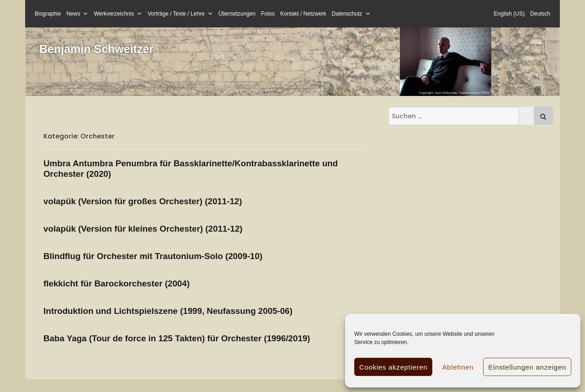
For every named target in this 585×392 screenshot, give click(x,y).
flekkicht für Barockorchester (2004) (117, 283)
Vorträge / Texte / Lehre (180, 14)
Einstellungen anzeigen (527, 367)
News (77, 14)
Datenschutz (351, 14)
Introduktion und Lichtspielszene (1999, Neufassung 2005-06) (168, 311)
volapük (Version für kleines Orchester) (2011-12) (143, 229)
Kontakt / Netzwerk (303, 14)
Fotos (268, 14)
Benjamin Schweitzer (96, 49)
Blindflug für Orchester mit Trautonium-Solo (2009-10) (153, 256)
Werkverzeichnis (118, 14)
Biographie (48, 14)
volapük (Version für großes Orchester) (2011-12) (143, 201)
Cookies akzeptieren (393, 367)
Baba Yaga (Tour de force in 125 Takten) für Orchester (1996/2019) (177, 338)
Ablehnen (458, 367)
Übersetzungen (237, 14)
